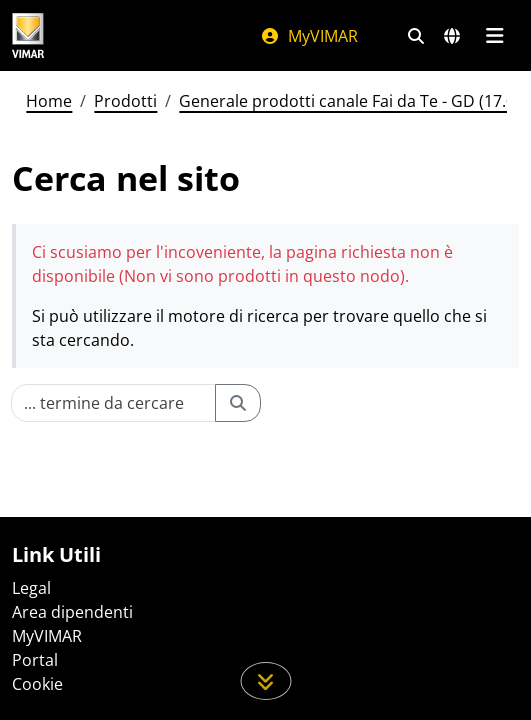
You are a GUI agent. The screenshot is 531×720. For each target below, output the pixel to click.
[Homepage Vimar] (28, 35)
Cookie (37, 684)
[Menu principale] (494, 36)
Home (49, 101)
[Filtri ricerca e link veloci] (416, 36)
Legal (31, 588)
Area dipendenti (72, 612)
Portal (35, 660)
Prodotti (125, 101)
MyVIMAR (309, 36)
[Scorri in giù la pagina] (265, 681)
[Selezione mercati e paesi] (452, 36)
